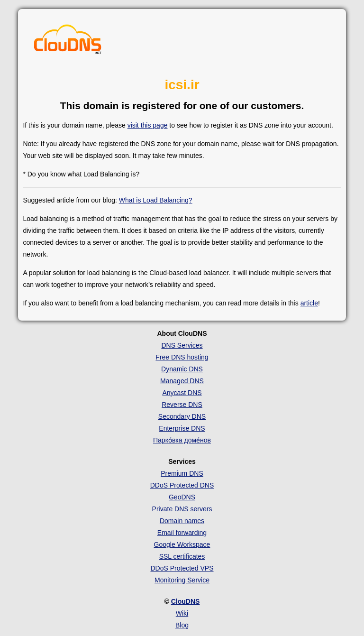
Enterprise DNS (182, 428)
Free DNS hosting (182, 357)
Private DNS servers (182, 509)
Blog (182, 625)
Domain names (182, 521)
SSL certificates (182, 556)
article (309, 303)
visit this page (148, 125)
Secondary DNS (182, 416)
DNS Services (182, 345)
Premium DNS (182, 473)
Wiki (182, 613)
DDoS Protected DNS (182, 485)
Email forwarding (182, 533)
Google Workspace (182, 544)
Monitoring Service (182, 580)
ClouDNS (186, 601)
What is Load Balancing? (156, 200)
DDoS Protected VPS (182, 568)
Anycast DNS (182, 393)
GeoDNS (182, 497)
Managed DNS (182, 381)
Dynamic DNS (182, 369)
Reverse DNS (182, 405)
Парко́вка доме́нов (182, 440)
